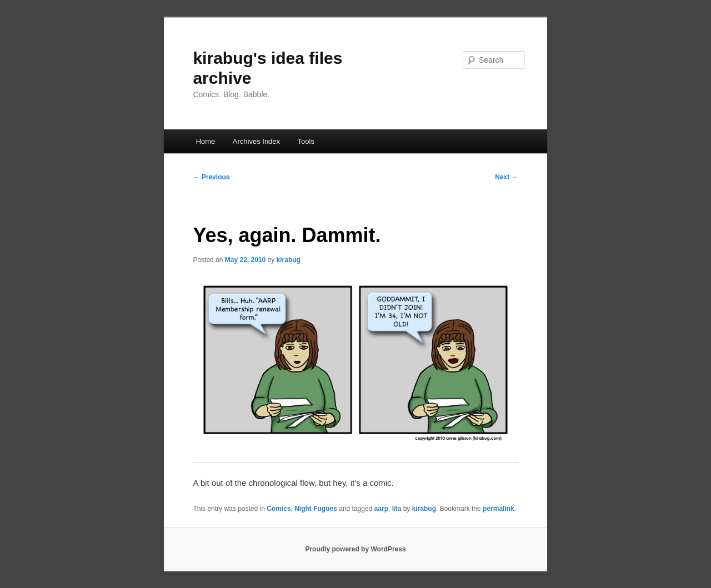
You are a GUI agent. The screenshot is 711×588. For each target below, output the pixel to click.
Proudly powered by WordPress (355, 549)
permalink (499, 509)
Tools (306, 141)
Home (206, 141)
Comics (279, 509)
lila (397, 509)
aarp (381, 509)
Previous (211, 177)
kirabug (289, 260)
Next (506, 177)
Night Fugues (316, 509)
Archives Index (256, 141)
